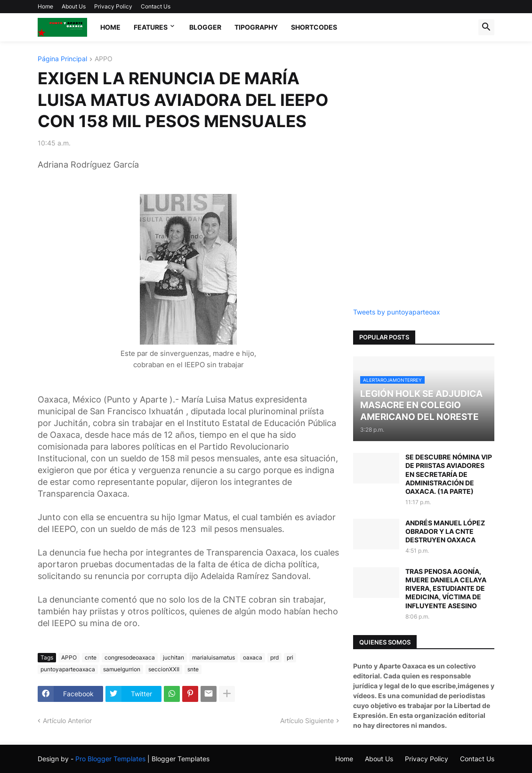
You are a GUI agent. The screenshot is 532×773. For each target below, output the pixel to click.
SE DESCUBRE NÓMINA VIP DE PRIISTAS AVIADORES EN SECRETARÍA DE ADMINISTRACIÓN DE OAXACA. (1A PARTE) (449, 474)
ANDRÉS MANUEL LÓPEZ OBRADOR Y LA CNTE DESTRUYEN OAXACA (445, 531)
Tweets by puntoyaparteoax (397, 312)
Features (151, 27)
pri (290, 657)
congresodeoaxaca (130, 657)
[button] (486, 27)
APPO (104, 59)
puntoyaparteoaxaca (68, 669)
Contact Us (156, 6)
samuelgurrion (122, 669)
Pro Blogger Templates (110, 759)
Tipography (256, 27)
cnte (91, 657)
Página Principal (62, 59)
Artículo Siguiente (307, 721)
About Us (74, 6)
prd (274, 657)
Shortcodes (314, 27)
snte (193, 669)
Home (45, 6)
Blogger (205, 27)
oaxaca (253, 657)
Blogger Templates (181, 759)
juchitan (173, 657)
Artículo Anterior (67, 721)
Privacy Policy (113, 6)
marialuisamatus (214, 657)
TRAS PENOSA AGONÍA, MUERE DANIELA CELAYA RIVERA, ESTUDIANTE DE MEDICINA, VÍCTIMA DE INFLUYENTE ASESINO (446, 588)
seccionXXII (164, 669)
